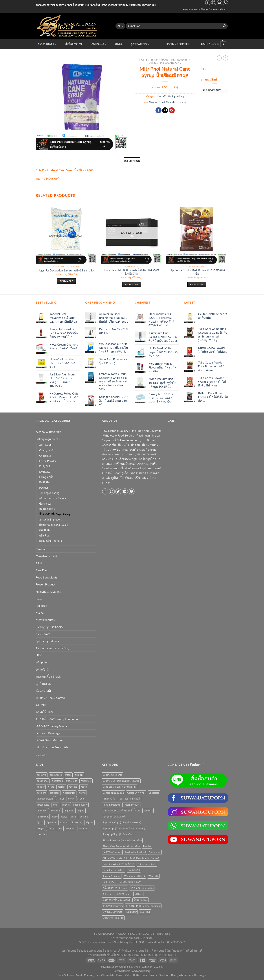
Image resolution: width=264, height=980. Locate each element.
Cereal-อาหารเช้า (47, 556)
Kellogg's (41, 606)
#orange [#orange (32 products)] (84, 817)
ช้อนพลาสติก (44, 690)
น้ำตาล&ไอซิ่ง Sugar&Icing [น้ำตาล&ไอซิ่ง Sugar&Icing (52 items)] (116, 900)
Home (143, 60)
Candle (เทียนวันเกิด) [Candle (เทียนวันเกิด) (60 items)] (113, 793)
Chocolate (45, 456)
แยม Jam (41, 754)
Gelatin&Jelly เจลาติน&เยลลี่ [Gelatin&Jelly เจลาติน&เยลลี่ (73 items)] (117, 811)
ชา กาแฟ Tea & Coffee (50, 698)
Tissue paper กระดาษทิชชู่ (53, 648)
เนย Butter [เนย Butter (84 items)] (131, 912)
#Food (162, 102)
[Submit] (224, 26)
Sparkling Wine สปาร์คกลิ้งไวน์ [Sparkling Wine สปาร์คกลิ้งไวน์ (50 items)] (119, 864)
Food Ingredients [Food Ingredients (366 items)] (111, 805)
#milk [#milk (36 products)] (74, 817)
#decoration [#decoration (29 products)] (69, 793)
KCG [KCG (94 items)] (138, 811)
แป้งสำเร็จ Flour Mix (51, 541)
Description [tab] (132, 161)
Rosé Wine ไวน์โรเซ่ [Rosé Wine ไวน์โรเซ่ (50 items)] (135, 852)
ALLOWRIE (46, 445)
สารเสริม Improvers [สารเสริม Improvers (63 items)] (113, 906)
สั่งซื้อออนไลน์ (74, 44)
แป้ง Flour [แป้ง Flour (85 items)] (145, 912)
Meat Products (45, 620)
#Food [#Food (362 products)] (81, 799)
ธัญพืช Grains (47, 509)
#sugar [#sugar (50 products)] (40, 828)
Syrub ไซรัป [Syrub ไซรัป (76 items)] (134, 870)
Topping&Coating (49, 493)
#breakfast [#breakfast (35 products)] (86, 781)
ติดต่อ (119, 44)
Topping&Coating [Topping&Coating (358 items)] (112, 876)
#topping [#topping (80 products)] (71, 828)
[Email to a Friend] (165, 110)
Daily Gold (45, 466)
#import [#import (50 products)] (81, 811)
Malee (40, 613)
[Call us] (225, 3)
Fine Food (42, 570)
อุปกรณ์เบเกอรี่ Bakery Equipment (57, 719)
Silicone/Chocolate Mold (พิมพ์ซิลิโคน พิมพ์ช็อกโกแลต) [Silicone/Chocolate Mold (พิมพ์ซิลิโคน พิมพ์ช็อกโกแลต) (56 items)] (131, 858)
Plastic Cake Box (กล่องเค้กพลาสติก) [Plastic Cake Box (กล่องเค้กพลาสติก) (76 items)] (121, 846)
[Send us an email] (220, 3)
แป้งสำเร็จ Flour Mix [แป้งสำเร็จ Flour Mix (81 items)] (113, 918)
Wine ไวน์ (42, 669)
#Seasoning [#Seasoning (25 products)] (76, 822)
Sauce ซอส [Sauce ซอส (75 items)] (155, 852)
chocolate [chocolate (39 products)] (42, 834)
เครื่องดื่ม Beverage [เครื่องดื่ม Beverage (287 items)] (112, 912)
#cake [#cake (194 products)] (51, 787)
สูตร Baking (140, 44)
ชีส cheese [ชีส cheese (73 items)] (108, 894)
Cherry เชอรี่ (46, 450)
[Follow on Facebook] (208, 3)
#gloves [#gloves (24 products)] (66, 805)
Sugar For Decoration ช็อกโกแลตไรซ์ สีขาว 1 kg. (66, 270)
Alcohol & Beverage (48, 432)
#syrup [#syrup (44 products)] (51, 828)
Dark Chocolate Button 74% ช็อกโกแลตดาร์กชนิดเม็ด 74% (131, 272)
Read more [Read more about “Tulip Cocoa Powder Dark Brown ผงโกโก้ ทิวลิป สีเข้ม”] (197, 284)
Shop (154, 60)
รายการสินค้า (47, 44)
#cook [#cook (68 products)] (84, 787)
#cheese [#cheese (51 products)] (73, 787)
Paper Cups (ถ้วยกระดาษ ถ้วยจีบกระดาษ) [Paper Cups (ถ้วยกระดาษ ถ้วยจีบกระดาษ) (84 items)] (124, 828)
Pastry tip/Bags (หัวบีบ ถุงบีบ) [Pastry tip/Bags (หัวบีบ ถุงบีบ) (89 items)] (118, 834)
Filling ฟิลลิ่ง (46, 477)
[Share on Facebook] (158, 110)
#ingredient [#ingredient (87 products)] (43, 817)
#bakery (153, 102)
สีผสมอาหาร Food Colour (54, 525)
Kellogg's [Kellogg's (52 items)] (148, 811)
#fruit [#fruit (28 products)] (55, 805)
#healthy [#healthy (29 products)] (41, 811)
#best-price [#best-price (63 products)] (43, 781)
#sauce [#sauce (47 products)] (63, 822)
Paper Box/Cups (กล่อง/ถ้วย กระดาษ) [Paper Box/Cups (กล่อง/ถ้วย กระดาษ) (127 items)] (122, 822)
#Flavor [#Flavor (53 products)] (60, 799)
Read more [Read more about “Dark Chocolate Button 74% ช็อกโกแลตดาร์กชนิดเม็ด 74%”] (132, 284)
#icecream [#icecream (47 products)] (55, 811)
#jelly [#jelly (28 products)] (55, 817)
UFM (39, 655)
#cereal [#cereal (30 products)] (61, 787)
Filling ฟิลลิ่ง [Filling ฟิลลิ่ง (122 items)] (109, 799)
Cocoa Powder (48, 461)
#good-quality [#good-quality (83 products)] (80, 805)
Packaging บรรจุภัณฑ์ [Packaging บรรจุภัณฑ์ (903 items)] (114, 817)
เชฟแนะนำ (99, 44)
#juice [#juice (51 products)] (64, 817)
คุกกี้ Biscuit (43, 684)
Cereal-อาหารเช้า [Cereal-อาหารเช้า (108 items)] (136, 793)
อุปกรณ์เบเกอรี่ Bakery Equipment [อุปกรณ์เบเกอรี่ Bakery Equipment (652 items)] (143, 906)
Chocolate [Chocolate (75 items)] (154, 793)
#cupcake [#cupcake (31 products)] (55, 793)
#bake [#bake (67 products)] (68, 775)
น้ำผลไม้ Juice (45, 712)
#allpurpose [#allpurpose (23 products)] (56, 775)
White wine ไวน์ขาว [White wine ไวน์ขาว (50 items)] (134, 876)
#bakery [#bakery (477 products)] (79, 775)
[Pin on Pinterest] (172, 110)
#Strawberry (172, 102)
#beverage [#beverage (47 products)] (72, 781)
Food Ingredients (47, 577)
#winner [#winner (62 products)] (83, 828)
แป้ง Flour (45, 535)
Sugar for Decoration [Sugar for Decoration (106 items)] (114, 870)
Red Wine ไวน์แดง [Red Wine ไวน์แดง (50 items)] (112, 852)
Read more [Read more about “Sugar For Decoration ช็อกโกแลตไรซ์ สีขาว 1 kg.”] (66, 281)
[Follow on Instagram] (214, 3)
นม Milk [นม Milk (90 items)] (139, 894)
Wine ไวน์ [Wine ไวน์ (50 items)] (153, 876)
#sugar (183, 102)
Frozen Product (46, 584)
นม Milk (41, 705)
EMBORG (45, 472)
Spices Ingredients (47, 641)
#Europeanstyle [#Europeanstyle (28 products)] (45, 799)
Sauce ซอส (43, 634)
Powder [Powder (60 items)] (147, 846)
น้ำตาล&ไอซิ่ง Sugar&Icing (165, 63)
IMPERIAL (45, 482)
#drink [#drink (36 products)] (82, 793)
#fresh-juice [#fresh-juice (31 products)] (43, 805)
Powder (44, 488)
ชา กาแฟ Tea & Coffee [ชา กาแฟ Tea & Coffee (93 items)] (142, 888)
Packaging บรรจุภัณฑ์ (50, 627)
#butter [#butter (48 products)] (41, 787)
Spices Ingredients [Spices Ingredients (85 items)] (147, 864)
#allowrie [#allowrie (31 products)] (42, 775)
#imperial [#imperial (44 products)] (68, 811)
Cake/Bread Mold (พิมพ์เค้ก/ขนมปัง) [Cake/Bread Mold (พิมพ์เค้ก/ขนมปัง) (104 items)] (121, 781)
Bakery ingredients (174, 60)
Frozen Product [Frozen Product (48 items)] (131, 805)
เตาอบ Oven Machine (50, 740)
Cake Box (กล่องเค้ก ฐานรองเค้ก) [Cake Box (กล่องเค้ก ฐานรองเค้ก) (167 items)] (120, 787)
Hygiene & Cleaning (48, 591)
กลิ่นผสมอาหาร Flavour (53, 498)
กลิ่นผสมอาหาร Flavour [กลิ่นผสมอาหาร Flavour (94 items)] (115, 888)
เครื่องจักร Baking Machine (53, 726)
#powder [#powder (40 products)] (52, 822)
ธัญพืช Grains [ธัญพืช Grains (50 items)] (124, 894)
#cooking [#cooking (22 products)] (42, 793)
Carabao (41, 549)
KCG (39, 599)
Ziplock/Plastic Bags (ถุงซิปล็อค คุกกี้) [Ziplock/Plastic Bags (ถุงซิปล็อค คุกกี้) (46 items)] (122, 882)
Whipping (42, 662)
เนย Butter (45, 530)
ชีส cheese (45, 504)
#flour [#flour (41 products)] (71, 799)
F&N (39, 563)
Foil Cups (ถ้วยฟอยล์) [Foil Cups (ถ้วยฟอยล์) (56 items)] (130, 799)
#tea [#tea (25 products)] (60, 828)
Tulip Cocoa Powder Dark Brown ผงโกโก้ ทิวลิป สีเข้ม (197, 272)
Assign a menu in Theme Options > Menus (205, 9)
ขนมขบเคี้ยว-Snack (48, 676)
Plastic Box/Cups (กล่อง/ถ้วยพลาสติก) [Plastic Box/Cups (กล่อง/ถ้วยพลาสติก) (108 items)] (122, 840)
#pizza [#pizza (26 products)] (40, 822)
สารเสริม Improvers (51, 520)
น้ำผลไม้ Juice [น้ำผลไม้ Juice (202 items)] (141, 900)
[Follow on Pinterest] (132, 491)
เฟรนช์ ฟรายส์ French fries (53, 747)
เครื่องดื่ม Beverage (48, 733)
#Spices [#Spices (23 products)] (90, 822)
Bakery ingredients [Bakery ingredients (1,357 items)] (112, 775)
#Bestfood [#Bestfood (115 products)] (57, 781)
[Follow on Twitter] (118, 491)
